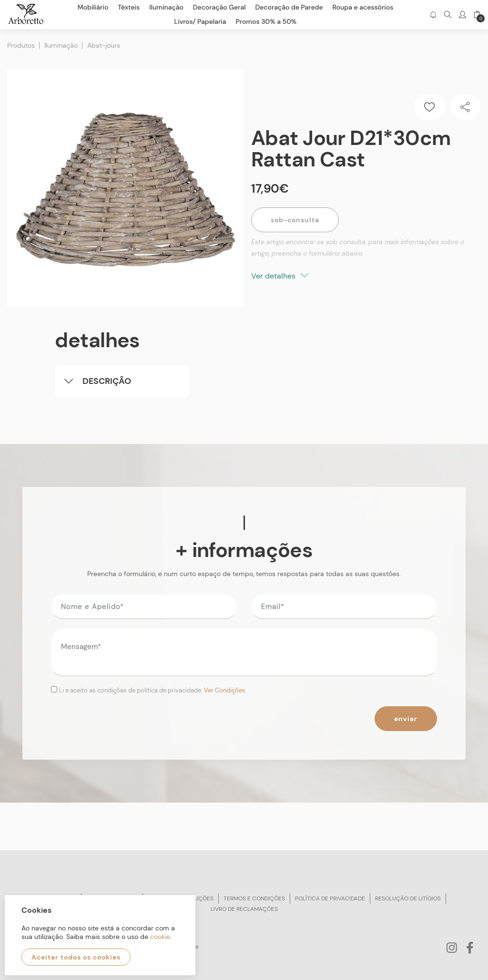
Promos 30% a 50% (266, 21)
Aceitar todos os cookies (76, 957)
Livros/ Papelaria (200, 21)
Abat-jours (104, 45)
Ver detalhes (280, 276)
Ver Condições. (225, 690)
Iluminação (61, 45)
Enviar (406, 719)
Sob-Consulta (295, 220)
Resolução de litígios (408, 898)
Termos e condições (254, 898)
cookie (160, 937)
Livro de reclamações (244, 909)
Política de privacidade (330, 898)
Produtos (21, 45)
